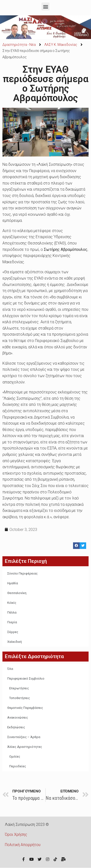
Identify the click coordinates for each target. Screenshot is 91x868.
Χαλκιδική (15, 642)
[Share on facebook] (76, 546)
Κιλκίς (12, 603)
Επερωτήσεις (19, 688)
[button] (45, 6)
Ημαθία (13, 583)
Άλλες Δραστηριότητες (25, 747)
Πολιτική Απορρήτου (23, 845)
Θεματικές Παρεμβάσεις (25, 708)
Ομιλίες (15, 756)
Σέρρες (13, 632)
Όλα (10, 669)
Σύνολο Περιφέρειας (22, 573)
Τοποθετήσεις (20, 698)
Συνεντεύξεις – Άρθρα (24, 737)
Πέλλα (12, 612)
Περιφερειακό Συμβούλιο (26, 678)
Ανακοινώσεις (18, 717)
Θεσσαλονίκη (17, 593)
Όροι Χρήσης (16, 834)
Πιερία (12, 622)
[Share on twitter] (83, 546)
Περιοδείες (18, 766)
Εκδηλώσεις (16, 727)
